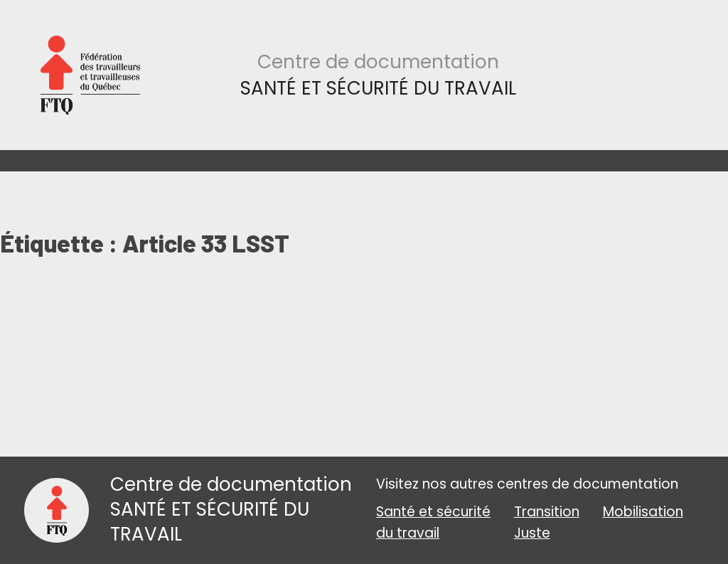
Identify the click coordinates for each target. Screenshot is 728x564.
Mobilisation (643, 512)
